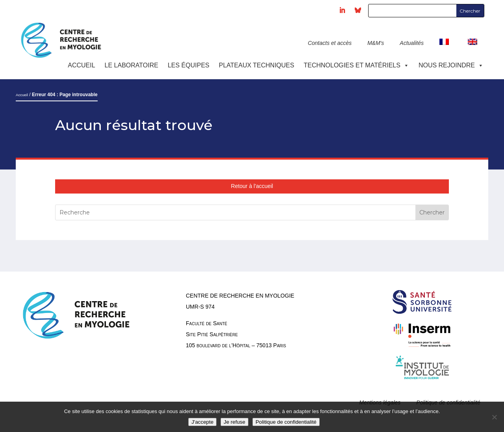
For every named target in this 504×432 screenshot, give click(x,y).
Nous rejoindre (451, 65)
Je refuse (234, 422)
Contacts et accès (330, 43)
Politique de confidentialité (286, 422)
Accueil (81, 65)
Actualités (412, 43)
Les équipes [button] (189, 65)
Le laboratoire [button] (132, 65)
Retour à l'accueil (252, 186)
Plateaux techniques (257, 65)
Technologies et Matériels (356, 65)
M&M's (376, 43)
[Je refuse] (494, 417)
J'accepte (202, 422)
